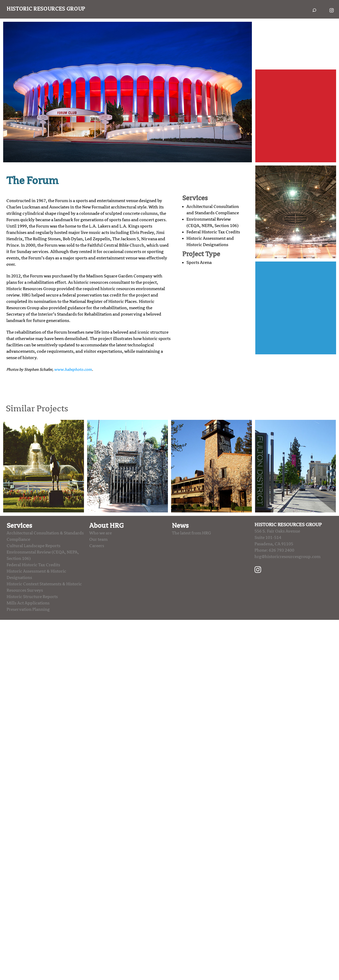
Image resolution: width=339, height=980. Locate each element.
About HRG (106, 526)
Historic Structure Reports (32, 597)
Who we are (101, 533)
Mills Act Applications (28, 603)
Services (19, 526)
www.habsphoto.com (73, 369)
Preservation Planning (28, 609)
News (180, 526)
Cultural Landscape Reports (34, 546)
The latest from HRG (191, 533)
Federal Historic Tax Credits (213, 232)
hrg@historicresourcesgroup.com (287, 557)
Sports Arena (199, 263)
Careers (97, 546)
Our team (98, 539)
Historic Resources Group (46, 9)
